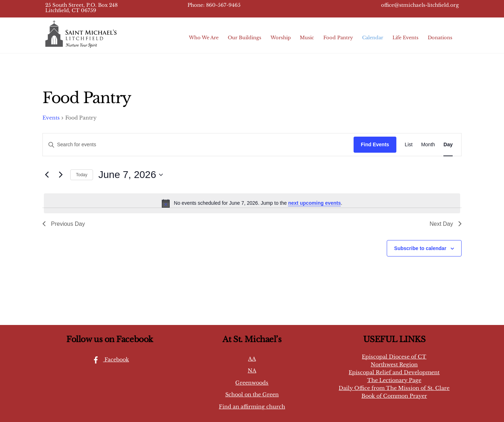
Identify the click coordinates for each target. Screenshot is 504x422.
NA (252, 371)
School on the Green (252, 395)
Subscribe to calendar (420, 248)
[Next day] (61, 175)
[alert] (252, 203)
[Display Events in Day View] (448, 145)
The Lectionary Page (394, 380)
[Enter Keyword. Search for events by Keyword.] (198, 145)
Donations (440, 38)
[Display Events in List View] (409, 145)
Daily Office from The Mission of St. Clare (394, 388)
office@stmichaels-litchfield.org (420, 5)
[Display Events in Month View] (428, 145)
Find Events (375, 144)
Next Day (446, 224)
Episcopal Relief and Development (394, 372)
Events (51, 118)
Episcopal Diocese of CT (394, 357)
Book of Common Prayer (394, 396)
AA (252, 359)
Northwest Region (394, 365)
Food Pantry (338, 38)
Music (307, 38)
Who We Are (204, 38)
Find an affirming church (252, 407)
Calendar (373, 38)
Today (82, 175)
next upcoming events (314, 203)
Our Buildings (245, 38)
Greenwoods (252, 383)
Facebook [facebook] (109, 360)
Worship (281, 38)
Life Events (405, 38)
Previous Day (64, 224)
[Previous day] (47, 175)
